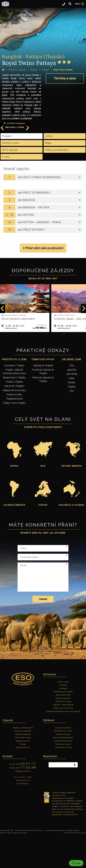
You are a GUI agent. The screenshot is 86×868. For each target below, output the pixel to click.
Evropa (43, 537)
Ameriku (70, 833)
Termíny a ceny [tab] (11, 175)
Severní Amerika (72, 498)
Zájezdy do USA (23, 779)
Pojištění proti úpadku (63, 724)
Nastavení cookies (20, 865)
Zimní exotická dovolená (63, 769)
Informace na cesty (63, 733)
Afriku (79, 841)
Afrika (14, 498)
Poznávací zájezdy (23, 763)
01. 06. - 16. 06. (68, 358)
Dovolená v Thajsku (14, 397)
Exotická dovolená (63, 760)
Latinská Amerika (14, 537)
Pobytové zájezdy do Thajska (43, 411)
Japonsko (72, 402)
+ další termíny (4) (66, 360)
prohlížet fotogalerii (71, 155)
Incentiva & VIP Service (63, 740)
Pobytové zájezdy (23, 766)
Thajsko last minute (63, 779)
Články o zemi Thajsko (14, 435)
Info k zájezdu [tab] (10, 182)
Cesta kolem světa (23, 769)
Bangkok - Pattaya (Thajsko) (33, 57)
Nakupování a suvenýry (14, 422)
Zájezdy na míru (23, 773)
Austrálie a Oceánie (72, 537)
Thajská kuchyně (14, 431)
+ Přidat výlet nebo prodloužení (43, 280)
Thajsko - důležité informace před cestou (14, 403)
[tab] (43, 209)
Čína (72, 397)
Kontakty (63, 717)
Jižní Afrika (72, 406)
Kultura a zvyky (14, 426)
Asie (43, 498)
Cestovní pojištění (63, 730)
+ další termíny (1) (13, 360)
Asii (68, 836)
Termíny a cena (65, 78)
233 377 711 (28, 796)
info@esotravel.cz (23, 803)
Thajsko (72, 419)
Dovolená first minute (63, 763)
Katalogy (63, 720)
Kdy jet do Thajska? (14, 418)
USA (72, 423)
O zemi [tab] (6, 189)
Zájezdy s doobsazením (63, 737)
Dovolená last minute (63, 773)
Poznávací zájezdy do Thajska (43, 403)
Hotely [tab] (49, 168)
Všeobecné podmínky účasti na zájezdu (63, 743)
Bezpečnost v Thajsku (14, 409)
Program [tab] (7, 168)
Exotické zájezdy (63, 766)
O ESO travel (63, 714)
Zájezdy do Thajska (43, 397)
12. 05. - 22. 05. (16, 358)
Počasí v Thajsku (14, 414)
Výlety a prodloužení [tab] (57, 182)
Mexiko (72, 414)
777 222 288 (28, 799)
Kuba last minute (63, 776)
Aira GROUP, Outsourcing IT (75, 865)
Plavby (23, 776)
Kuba (72, 410)
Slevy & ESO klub (63, 727)
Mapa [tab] (48, 175)
